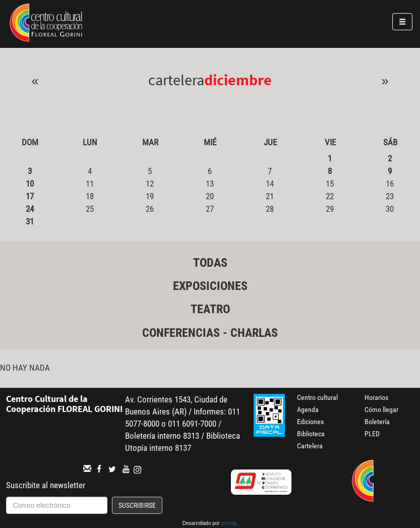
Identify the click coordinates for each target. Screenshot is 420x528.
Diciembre (238, 80)
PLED (372, 434)
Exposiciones (210, 286)
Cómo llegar (381, 409)
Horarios (376, 397)
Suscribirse (137, 505)
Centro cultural (317, 397)
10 (30, 184)
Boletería (377, 422)
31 (30, 221)
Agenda (308, 409)
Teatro (210, 309)
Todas (210, 263)
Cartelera (310, 446)
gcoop (228, 524)
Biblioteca (311, 434)
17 (30, 196)
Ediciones (310, 422)
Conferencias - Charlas (210, 333)
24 (30, 209)
